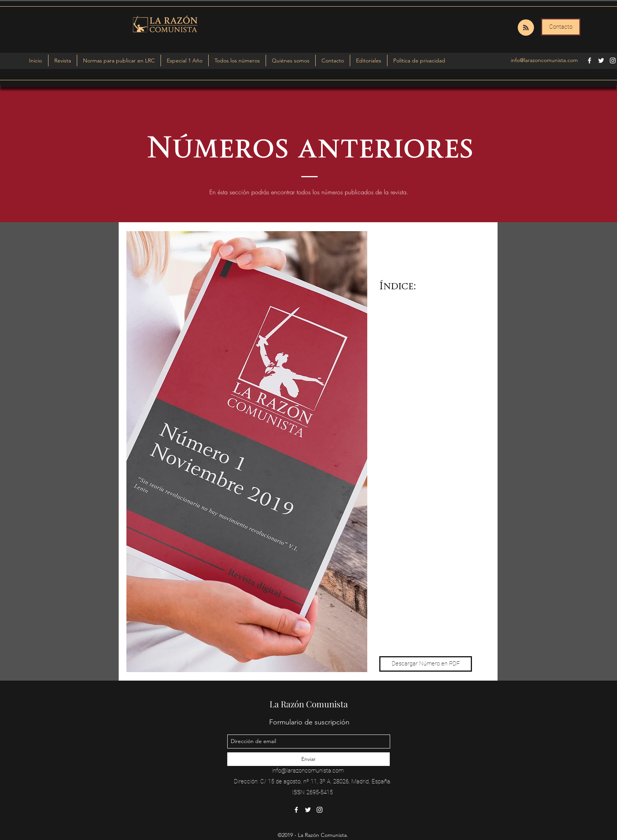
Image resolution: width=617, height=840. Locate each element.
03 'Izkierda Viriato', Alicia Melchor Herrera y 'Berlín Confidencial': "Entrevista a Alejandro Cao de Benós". (423, 384)
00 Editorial (396, 304)
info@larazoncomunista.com (544, 60)
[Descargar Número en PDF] (426, 664)
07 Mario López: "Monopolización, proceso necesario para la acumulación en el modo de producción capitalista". (423, 510)
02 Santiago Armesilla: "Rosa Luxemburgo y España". (417, 356)
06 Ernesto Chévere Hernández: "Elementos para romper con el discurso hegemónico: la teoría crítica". (422, 475)
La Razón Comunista (309, 704)
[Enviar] (308, 759)
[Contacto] (561, 27)
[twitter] (601, 60)
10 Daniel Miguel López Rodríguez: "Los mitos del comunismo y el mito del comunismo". (425, 590)
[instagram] (613, 60)
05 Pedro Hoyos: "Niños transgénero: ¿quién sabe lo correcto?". (414, 443)
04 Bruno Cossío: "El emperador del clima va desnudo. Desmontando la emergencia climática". (425, 415)
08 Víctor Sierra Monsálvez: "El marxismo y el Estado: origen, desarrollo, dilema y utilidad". (420, 541)
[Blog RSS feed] (526, 28)
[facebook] (589, 60)
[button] (185, 60)
